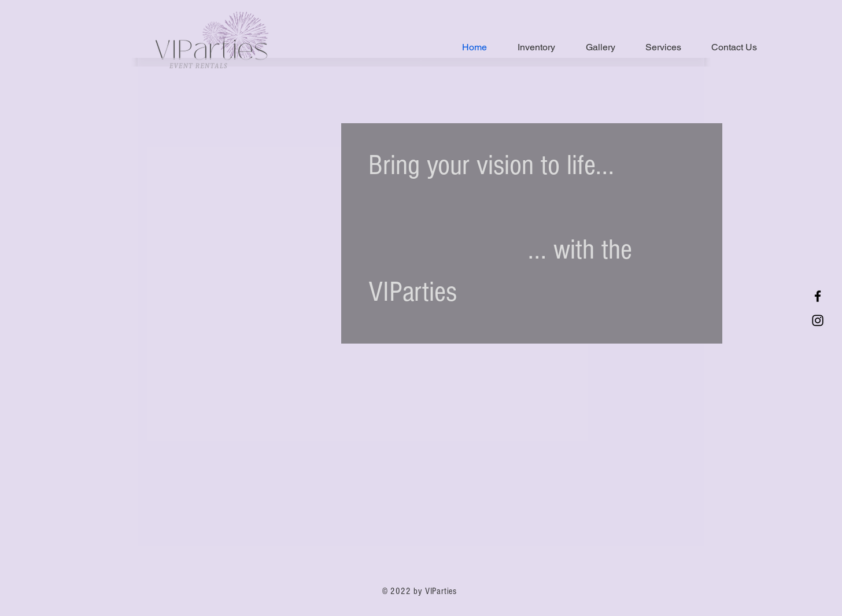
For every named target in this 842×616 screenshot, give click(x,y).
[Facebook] (818, 296)
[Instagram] (818, 320)
